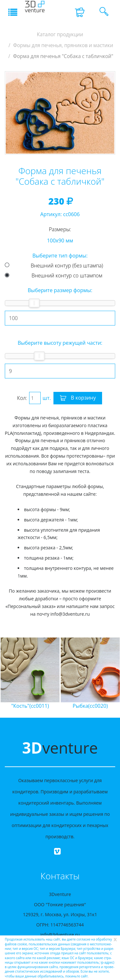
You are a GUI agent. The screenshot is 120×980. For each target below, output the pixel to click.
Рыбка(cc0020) (90, 706)
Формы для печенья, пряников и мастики (63, 45)
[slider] (34, 303)
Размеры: (60, 229)
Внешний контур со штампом (67, 275)
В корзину (78, 398)
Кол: (22, 398)
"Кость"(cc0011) (30, 706)
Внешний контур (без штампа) (67, 266)
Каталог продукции (60, 34)
